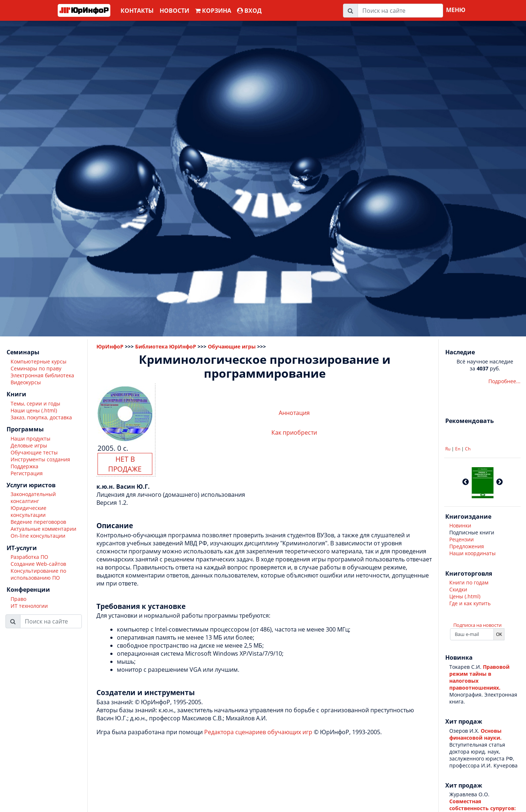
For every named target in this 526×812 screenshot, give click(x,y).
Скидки (458, 589)
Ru (448, 449)
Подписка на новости (477, 625)
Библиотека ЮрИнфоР (166, 346)
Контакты (137, 11)
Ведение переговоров (38, 522)
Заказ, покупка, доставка (41, 417)
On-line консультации (38, 536)
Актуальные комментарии (43, 529)
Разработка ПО (29, 557)
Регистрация (27, 473)
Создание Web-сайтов (38, 564)
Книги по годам (469, 582)
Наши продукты (31, 439)
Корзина (213, 11)
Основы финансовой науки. (475, 734)
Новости (174, 11)
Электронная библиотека (42, 375)
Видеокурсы (26, 382)
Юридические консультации (28, 511)
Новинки (460, 525)
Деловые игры (29, 445)
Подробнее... (504, 381)
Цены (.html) (465, 596)
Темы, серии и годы (35, 403)
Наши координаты (472, 553)
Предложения (467, 546)
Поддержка (24, 466)
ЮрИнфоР (110, 346)
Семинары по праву (36, 368)
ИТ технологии (29, 606)
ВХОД (249, 11)
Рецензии (462, 539)
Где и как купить (470, 603)
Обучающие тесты (34, 452)
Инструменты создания (40, 459)
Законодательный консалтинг (33, 498)
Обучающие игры (232, 346)
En (458, 449)
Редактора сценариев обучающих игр (258, 732)
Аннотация (294, 413)
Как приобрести (294, 432)
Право (18, 599)
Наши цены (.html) (34, 410)
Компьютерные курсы (39, 361)
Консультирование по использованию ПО (38, 574)
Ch (468, 449)
